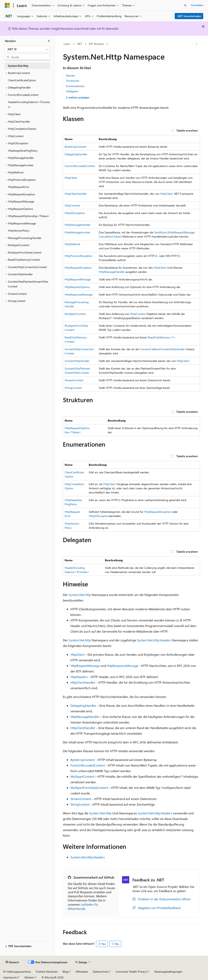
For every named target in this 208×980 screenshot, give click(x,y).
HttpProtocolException (78, 256)
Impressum (10, 977)
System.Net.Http (80, 595)
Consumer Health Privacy (131, 972)
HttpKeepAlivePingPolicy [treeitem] (23, 151)
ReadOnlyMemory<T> (162, 337)
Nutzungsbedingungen (168, 972)
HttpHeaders (79, 677)
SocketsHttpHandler (173, 349)
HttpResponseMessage (79, 294)
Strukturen (73, 81)
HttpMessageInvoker (77, 232)
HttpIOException (75, 213)
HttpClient (71, 178)
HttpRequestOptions (77, 287)
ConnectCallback (150, 349)
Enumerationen (75, 86)
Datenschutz (100, 972)
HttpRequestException (78, 268)
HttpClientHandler (76, 194)
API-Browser (96, 44)
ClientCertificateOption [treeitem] (22, 80)
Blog (65, 972)
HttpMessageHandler (78, 225)
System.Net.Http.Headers (154, 640)
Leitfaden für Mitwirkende (83, 906)
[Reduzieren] (49, 41)
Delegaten (72, 91)
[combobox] (27, 49)
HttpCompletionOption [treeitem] (22, 129)
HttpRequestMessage (78, 279)
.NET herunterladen (189, 16)
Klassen (70, 75)
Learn (67, 44)
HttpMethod (72, 244)
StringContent (73, 388)
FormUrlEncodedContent (80, 166)
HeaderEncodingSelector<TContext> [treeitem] (29, 104)
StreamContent (74, 380)
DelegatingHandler (76, 154)
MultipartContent (75, 314)
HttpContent (72, 205)
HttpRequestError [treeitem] (19, 187)
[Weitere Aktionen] (197, 44)
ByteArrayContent (76, 147)
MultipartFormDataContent (89, 788)
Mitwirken (82, 972)
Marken (29, 977)
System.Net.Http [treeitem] (18, 66)
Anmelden (197, 5)
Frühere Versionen (47, 972)
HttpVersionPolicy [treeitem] (19, 231)
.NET (79, 44)
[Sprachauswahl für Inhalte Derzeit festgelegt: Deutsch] (12, 962)
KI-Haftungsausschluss (17, 972)
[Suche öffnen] (185, 5)
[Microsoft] (7, 5)
